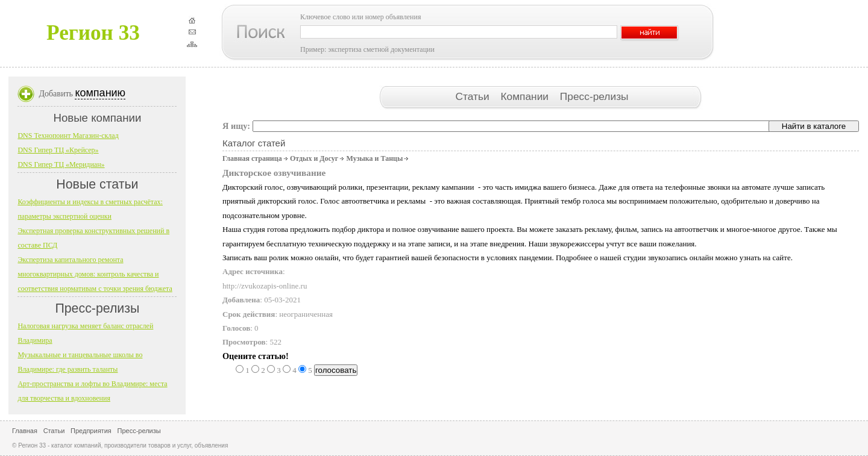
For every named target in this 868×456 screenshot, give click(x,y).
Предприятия (91, 431)
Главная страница (252, 158)
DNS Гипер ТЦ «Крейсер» (58, 150)
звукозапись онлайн (681, 258)
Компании (526, 96)
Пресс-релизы (594, 96)
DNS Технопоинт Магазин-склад (68, 136)
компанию (100, 93)
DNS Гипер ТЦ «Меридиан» (61, 164)
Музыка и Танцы (374, 158)
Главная (25, 431)
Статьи (473, 96)
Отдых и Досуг (314, 158)
